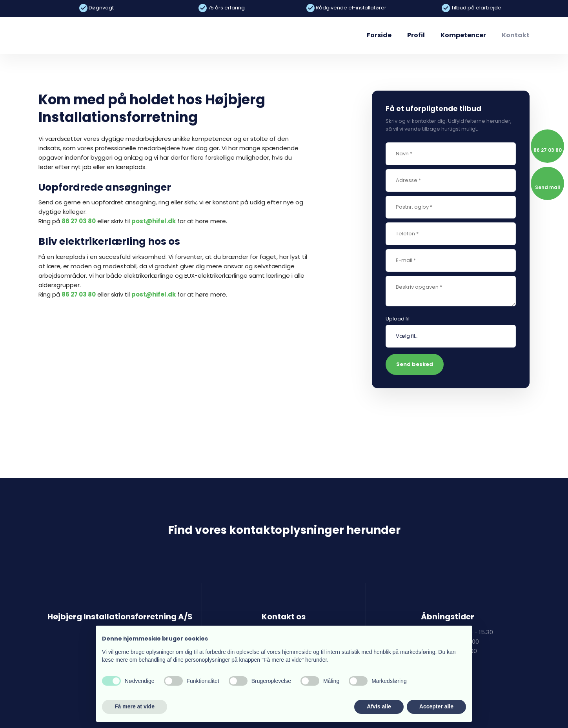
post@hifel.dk (154, 221)
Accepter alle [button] (436, 706)
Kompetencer (463, 35)
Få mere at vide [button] (135, 706)
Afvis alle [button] (379, 706)
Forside (379, 35)
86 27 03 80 (79, 221)
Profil (416, 35)
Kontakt (516, 35)
